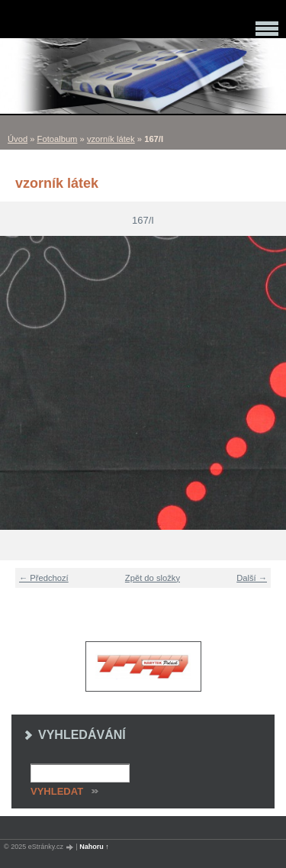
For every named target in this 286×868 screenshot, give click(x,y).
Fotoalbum (58, 139)
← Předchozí (44, 578)
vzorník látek (111, 139)
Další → (252, 578)
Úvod (18, 139)
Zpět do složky (153, 578)
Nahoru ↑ (94, 847)
